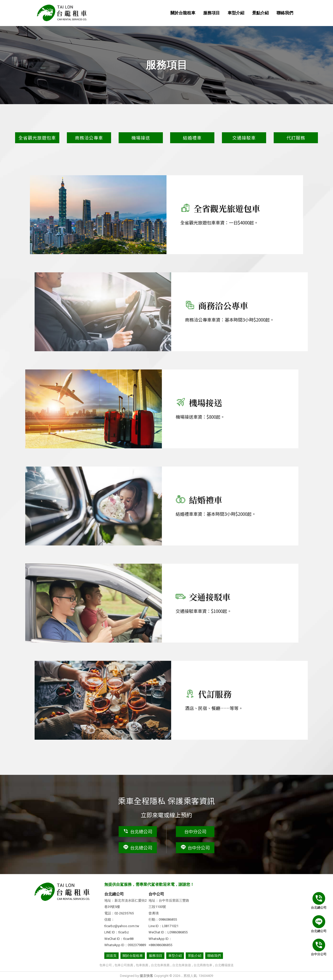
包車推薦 (142, 965)
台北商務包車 (203, 965)
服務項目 (212, 13)
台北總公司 (138, 830)
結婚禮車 (192, 138)
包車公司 (106, 965)
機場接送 (141, 138)
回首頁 (111, 956)
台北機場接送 (224, 965)
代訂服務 (296, 138)
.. (182, 976)
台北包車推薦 (160, 965)
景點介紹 (260, 13)
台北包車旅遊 (182, 965)
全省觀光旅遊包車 (37, 138)
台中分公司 (195, 830)
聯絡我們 (285, 13)
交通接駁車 (244, 138)
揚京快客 (146, 976)
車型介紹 (236, 13)
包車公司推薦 (124, 965)
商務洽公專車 (89, 138)
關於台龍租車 (183, 13)
